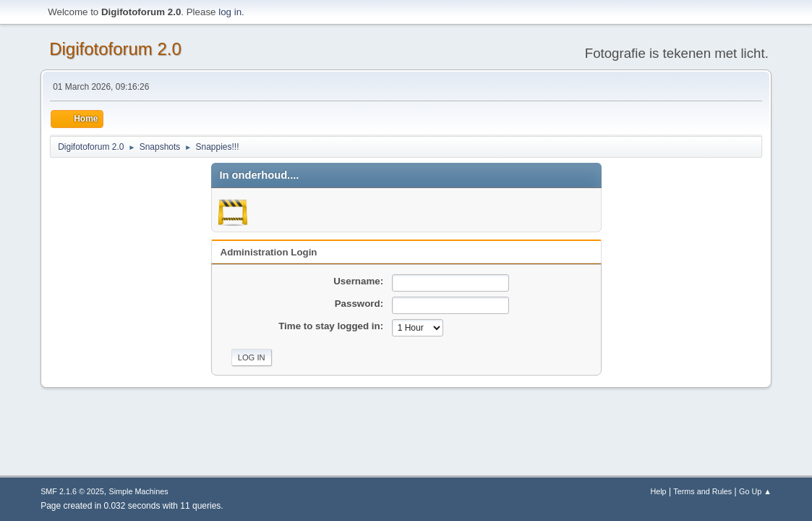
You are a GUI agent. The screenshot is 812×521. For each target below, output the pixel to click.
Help (658, 491)
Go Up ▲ (755, 491)
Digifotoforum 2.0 (115, 49)
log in (230, 12)
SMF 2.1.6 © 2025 (72, 491)
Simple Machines (138, 491)
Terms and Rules (702, 491)
